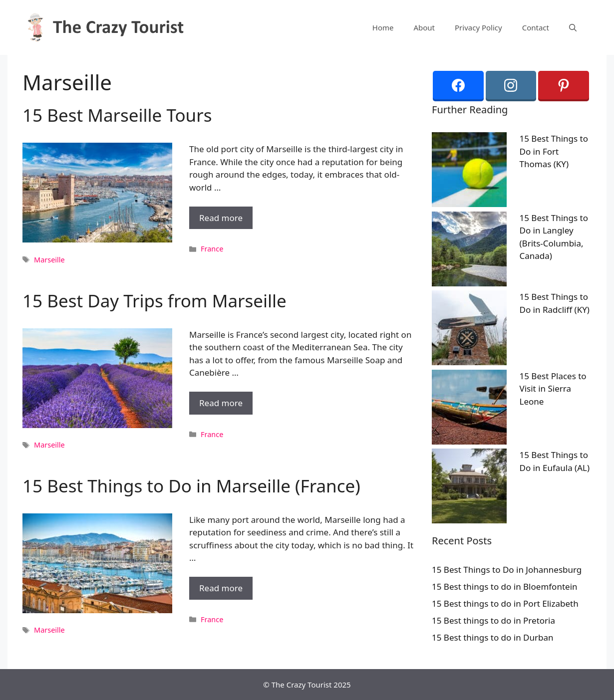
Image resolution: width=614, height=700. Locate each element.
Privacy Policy (478, 27)
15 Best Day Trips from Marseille (154, 301)
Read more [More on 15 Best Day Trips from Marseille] (221, 403)
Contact (536, 27)
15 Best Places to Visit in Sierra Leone (553, 389)
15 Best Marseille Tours (117, 115)
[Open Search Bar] (573, 27)
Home (383, 27)
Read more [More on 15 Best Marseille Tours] (221, 218)
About (424, 27)
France (212, 249)
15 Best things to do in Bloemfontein (505, 586)
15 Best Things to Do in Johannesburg (507, 570)
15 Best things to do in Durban (493, 637)
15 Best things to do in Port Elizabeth (505, 603)
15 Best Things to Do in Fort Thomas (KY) (554, 151)
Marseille (49, 260)
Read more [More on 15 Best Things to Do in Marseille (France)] (221, 588)
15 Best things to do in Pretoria (493, 620)
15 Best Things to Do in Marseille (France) (191, 486)
